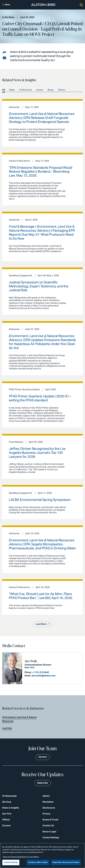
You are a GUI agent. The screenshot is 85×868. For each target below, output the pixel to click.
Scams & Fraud (50, 820)
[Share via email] (4, 58)
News (12, 90)
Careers (6, 826)
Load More (41, 624)
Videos (61, 90)
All (4, 90)
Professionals (9, 796)
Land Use (7, 728)
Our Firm (7, 814)
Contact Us (48, 826)
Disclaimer (48, 802)
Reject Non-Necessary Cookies (66, 862)
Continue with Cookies (38, 862)
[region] (42, 855)
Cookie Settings (51, 838)
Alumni (46, 796)
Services (7, 802)
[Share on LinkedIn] (4, 53)
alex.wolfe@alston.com (44, 676)
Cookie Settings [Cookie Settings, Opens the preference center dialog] (11, 862)
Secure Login (49, 832)
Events (40, 90)
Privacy (46, 814)
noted (33, 52)
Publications (26, 90)
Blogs (51, 90)
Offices (6, 820)
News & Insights (11, 808)
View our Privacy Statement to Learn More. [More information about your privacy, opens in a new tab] (21, 857)
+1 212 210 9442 (41, 672)
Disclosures (49, 808)
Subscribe (43, 783)
